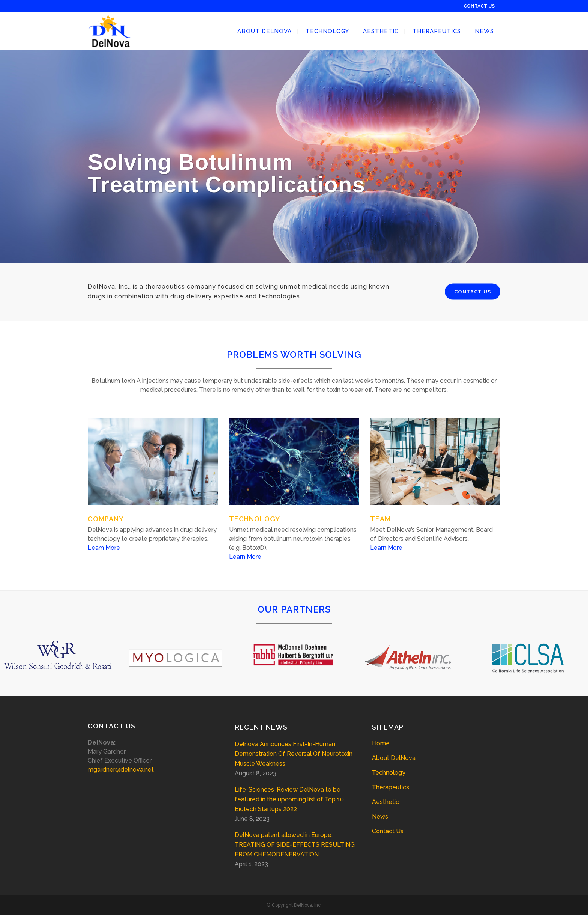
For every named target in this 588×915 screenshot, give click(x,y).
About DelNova (394, 758)
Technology (389, 773)
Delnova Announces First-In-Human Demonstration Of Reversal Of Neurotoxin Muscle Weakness (294, 754)
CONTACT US (479, 6)
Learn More (104, 548)
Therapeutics (391, 787)
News (380, 816)
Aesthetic (385, 802)
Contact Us (388, 831)
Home (381, 743)
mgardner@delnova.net (121, 770)
